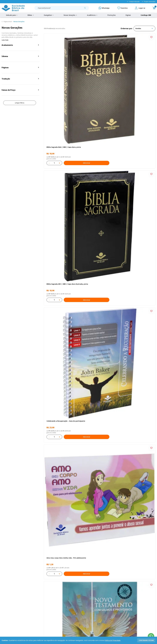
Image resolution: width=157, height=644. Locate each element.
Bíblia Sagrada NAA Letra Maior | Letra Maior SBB (137, 379)
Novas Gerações (70, 15)
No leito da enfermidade (93, 317)
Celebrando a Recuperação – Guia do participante (136, 73)
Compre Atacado (133, 2)
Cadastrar (125, 575)
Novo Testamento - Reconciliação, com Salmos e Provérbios (99, 134)
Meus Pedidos (60, 597)
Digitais (128, 15)
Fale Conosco (83, 593)
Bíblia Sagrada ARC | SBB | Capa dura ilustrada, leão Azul (136, 440)
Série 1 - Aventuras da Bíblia (57, 378)
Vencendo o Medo (128, 317)
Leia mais (5, 40)
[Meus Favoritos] (122, 8)
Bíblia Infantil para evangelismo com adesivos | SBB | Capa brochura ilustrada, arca (136, 257)
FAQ (3, 597)
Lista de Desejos (61, 601)
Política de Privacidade (113, 640)
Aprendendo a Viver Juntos (94, 256)
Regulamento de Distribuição (33, 597)
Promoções (112, 15)
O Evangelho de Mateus (93, 378)
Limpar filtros (20, 103)
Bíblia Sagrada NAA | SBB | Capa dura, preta (61, 73)
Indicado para (12, 15)
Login (57, 593)
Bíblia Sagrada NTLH (129, 133)
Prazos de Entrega (30, 605)
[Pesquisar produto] (86, 9)
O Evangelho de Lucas (54, 194)
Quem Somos (7, 593)
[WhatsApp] (104, 8)
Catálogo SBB (146, 15)
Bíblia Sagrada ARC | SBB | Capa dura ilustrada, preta (98, 73)
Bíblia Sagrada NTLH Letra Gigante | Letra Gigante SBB (98, 502)
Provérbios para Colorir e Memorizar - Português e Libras (61, 257)
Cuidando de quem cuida (56, 317)
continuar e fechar (146, 640)
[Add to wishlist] (76, 37)
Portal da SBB (7, 601)
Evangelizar (49, 15)
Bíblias (31, 15)
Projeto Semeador (149, 2)
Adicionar (70, 88)
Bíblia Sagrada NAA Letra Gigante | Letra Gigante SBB (97, 196)
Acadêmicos (92, 15)
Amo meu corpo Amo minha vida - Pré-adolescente (61, 134)
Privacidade (27, 593)
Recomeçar (126, 194)
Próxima (114, 532)
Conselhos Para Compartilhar (133, 501)
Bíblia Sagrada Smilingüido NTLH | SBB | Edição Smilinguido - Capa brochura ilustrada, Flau (62, 502)
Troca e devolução (30, 601)
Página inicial (8, 22)
